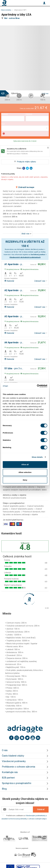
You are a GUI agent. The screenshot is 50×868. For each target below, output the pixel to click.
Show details (37, 457)
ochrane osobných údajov (38, 819)
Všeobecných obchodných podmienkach (25, 257)
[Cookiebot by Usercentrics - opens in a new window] (37, 386)
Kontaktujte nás (10, 772)
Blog (4, 789)
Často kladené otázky (13, 756)
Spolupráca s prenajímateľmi (17, 783)
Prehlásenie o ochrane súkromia (18, 767)
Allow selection (25, 472)
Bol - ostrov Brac (13, 18)
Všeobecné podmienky (14, 761)
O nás (5, 750)
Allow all (25, 464)
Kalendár (9, 281)
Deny (25, 480)
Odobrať (41, 809)
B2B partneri (8, 778)
